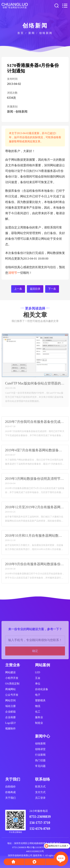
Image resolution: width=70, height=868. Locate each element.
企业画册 (10, 717)
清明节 (13, 273)
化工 (38, 712)
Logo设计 (11, 723)
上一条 (18, 289)
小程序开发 (12, 678)
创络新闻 (46, 33)
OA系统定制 (12, 684)
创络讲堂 (40, 749)
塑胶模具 (40, 700)
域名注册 (10, 706)
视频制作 (10, 729)
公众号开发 (12, 695)
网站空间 (10, 700)
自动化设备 (42, 689)
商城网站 (10, 689)
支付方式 (40, 792)
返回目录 (35, 289)
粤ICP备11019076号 (36, 847)
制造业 (39, 723)
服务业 (39, 717)
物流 (38, 706)
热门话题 (40, 760)
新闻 (32, 33)
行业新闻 (40, 755)
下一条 (52, 289)
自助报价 (10, 787)
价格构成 (10, 792)
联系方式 (40, 787)
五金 (38, 678)
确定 (35, 668)
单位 (38, 684)
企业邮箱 (10, 712)
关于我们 (10, 798)
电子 (38, 695)
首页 (21, 33)
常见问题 (40, 766)
